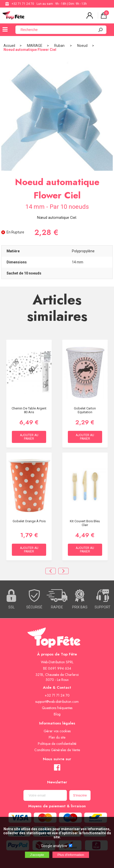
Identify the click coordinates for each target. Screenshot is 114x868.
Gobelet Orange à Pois (29, 521)
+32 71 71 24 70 (23, 4)
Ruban (60, 46)
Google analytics (54, 846)
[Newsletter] (45, 795)
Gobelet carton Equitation (85, 410)
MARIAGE (35, 46)
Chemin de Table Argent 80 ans (29, 410)
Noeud (82, 46)
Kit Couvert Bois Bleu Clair (85, 523)
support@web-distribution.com (57, 702)
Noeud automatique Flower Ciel (30, 50)
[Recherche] (58, 30)
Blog (57, 714)
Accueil (9, 46)
